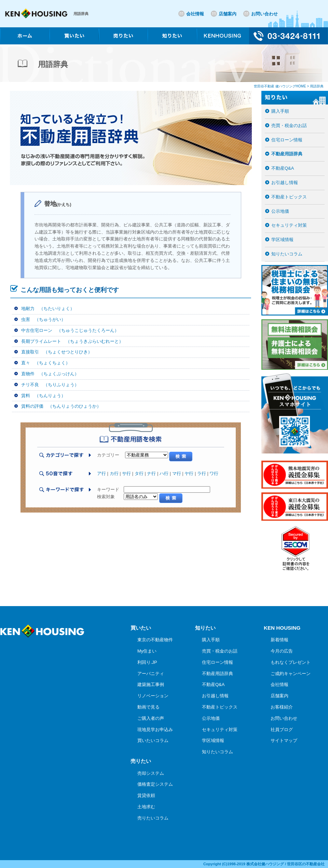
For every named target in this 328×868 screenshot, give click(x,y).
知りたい (205, 628)
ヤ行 (189, 473)
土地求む (146, 807)
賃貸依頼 (146, 795)
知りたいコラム (287, 254)
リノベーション (153, 696)
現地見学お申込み (155, 730)
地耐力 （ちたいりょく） (48, 309)
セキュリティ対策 (289, 225)
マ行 (177, 473)
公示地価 (280, 211)
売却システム (151, 773)
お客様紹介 (282, 707)
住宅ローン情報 (287, 140)
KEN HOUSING (282, 628)
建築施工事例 (151, 684)
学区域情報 (282, 240)
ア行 (101, 473)
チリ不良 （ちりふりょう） (50, 385)
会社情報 (195, 14)
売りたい (141, 761)
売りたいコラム (153, 818)
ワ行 (214, 473)
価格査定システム (155, 784)
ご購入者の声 (151, 718)
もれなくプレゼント (291, 662)
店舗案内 (228, 14)
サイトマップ (284, 740)
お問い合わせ (264, 14)
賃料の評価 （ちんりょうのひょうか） (61, 406)
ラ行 (202, 473)
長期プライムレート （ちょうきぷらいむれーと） (72, 341)
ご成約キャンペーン (291, 674)
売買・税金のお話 (289, 125)
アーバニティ (151, 674)
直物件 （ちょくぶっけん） (50, 374)
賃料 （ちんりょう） (43, 396)
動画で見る (148, 707)
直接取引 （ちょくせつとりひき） (57, 352)
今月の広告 (282, 651)
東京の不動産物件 (155, 640)
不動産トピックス (289, 197)
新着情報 (279, 640)
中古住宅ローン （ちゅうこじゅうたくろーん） (70, 330)
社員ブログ (282, 730)
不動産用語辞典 (287, 154)
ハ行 (164, 473)
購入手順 (280, 111)
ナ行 (151, 473)
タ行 (139, 473)
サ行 (126, 473)
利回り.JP (147, 662)
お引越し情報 (285, 183)
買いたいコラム (153, 740)
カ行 (114, 473)
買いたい (141, 628)
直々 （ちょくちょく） (46, 363)
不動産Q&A (283, 168)
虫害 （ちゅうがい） (43, 319)
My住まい (147, 651)
